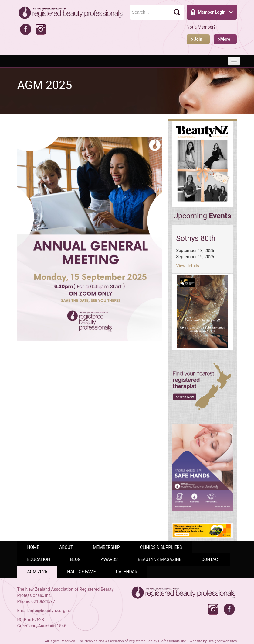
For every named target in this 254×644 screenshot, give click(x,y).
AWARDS (109, 559)
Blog (75, 559)
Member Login (212, 12)
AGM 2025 (37, 572)
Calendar (127, 572)
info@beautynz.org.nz (50, 611)
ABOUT (66, 547)
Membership (106, 547)
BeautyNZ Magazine (160, 559)
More (225, 39)
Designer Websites (222, 641)
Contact (211, 559)
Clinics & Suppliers (161, 547)
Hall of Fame (81, 572)
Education (39, 559)
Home (33, 547)
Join (198, 39)
